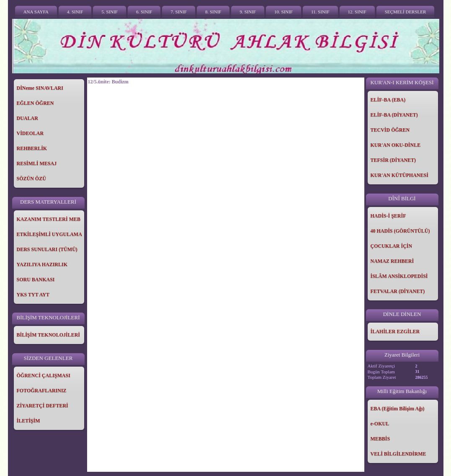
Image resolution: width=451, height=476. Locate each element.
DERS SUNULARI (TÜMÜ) (47, 249)
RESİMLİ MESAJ (37, 163)
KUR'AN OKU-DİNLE (396, 145)
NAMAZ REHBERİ (392, 261)
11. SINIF (320, 12)
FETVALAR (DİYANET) (398, 291)
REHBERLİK (32, 148)
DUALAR (27, 118)
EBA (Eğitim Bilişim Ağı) (398, 409)
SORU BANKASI (36, 279)
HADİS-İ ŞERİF (388, 216)
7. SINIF (179, 12)
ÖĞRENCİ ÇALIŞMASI (44, 375)
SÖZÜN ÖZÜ (31, 178)
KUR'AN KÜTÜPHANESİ (399, 175)
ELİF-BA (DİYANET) (394, 115)
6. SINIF (144, 12)
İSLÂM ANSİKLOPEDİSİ (399, 276)
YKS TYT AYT (33, 295)
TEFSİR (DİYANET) (393, 160)
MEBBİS (380, 439)
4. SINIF (75, 12)
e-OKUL (380, 424)
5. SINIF (110, 12)
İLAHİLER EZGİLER (395, 331)
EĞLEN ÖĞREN (35, 103)
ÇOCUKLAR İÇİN (392, 246)
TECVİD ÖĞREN (390, 130)
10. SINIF (283, 12)
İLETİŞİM (28, 421)
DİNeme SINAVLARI (40, 88)
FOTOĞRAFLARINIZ (42, 391)
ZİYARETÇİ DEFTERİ (43, 406)
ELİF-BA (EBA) (388, 100)
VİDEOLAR (30, 133)
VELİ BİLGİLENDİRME (398, 454)
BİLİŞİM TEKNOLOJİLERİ (49, 335)
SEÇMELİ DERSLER (406, 12)
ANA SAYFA (36, 12)
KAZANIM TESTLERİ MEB (49, 219)
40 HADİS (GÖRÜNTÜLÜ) (400, 231)
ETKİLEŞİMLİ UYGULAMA (49, 234)
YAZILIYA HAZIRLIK (42, 264)
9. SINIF (248, 12)
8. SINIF (213, 12)
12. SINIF (357, 12)
